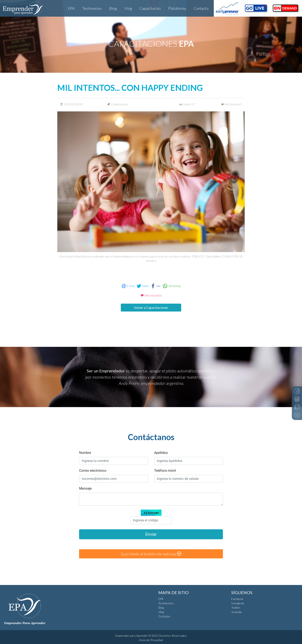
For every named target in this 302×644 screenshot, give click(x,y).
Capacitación (150, 8)
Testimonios (92, 8)
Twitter (236, 608)
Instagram (238, 603)
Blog (113, 8)
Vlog (128, 8)
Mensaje (85, 488)
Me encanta (151, 295)
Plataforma (177, 8)
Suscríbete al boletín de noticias (151, 554)
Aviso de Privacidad (151, 640)
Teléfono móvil (165, 471)
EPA (71, 8)
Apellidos (161, 453)
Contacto (201, 8)
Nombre (85, 453)
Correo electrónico (93, 471)
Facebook (237, 599)
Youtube (237, 612)
